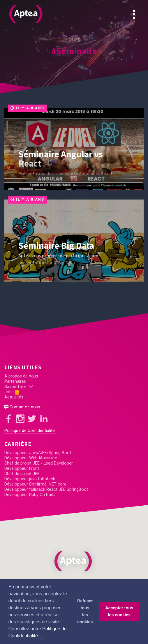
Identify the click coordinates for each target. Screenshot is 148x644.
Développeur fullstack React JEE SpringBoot (46, 489)
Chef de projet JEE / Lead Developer (39, 463)
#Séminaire (74, 51)
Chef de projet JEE (22, 474)
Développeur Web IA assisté (31, 458)
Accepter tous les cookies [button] (119, 611)
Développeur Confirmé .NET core (35, 484)
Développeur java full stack (30, 479)
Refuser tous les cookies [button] (85, 611)
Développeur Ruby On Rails (30, 495)
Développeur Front (22, 469)
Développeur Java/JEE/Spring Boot (38, 453)
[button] (74, 561)
